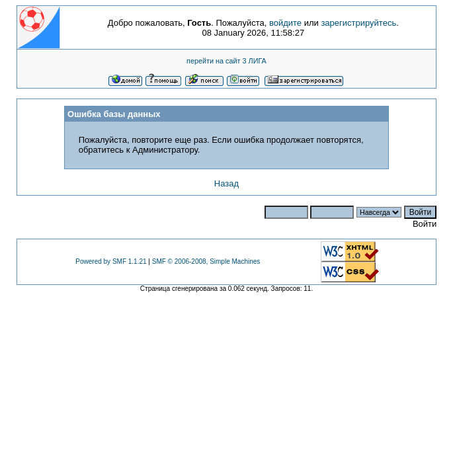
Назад (226, 183)
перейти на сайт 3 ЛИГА (226, 61)
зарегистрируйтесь (358, 23)
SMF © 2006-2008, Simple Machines (206, 261)
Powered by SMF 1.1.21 (111, 261)
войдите (285, 23)
